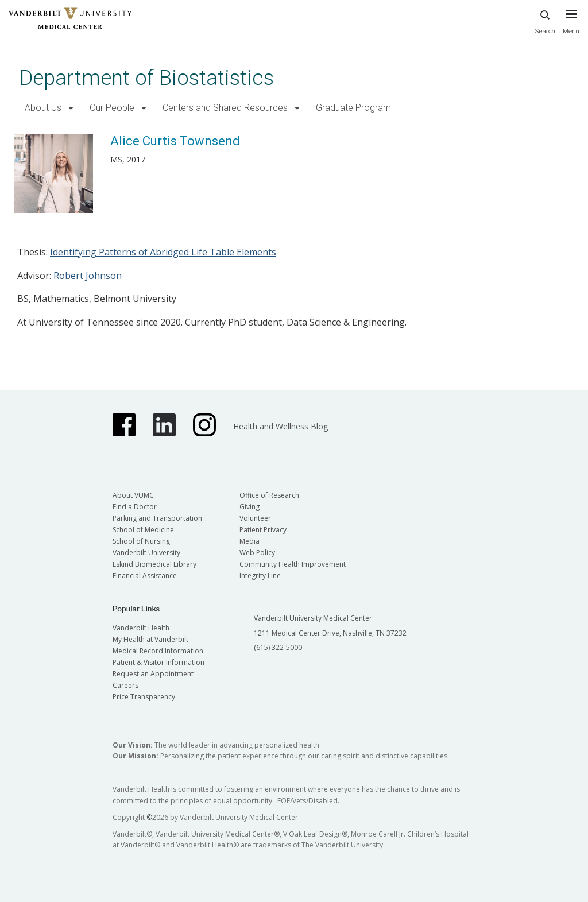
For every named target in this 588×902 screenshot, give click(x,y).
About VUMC (133, 495)
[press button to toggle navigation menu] (571, 27)
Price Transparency (144, 697)
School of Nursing (141, 541)
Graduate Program (353, 108)
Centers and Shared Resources (225, 108)
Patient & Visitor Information (158, 662)
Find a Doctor (135, 507)
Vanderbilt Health (141, 628)
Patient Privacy (263, 530)
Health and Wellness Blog (281, 426)
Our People (112, 108)
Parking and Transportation (157, 518)
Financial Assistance (145, 576)
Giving (249, 507)
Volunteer (255, 518)
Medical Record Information (158, 651)
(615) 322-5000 (278, 647)
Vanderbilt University (146, 553)
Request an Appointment (153, 674)
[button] (71, 108)
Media (249, 541)
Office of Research (269, 495)
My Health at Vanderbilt (150, 639)
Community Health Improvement (293, 564)
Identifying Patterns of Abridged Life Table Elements (163, 252)
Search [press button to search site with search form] (545, 20)
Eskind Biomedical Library (154, 564)
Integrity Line (260, 576)
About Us (43, 108)
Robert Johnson (88, 276)
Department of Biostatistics (147, 78)
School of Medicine (143, 530)
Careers (125, 685)
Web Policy (257, 553)
